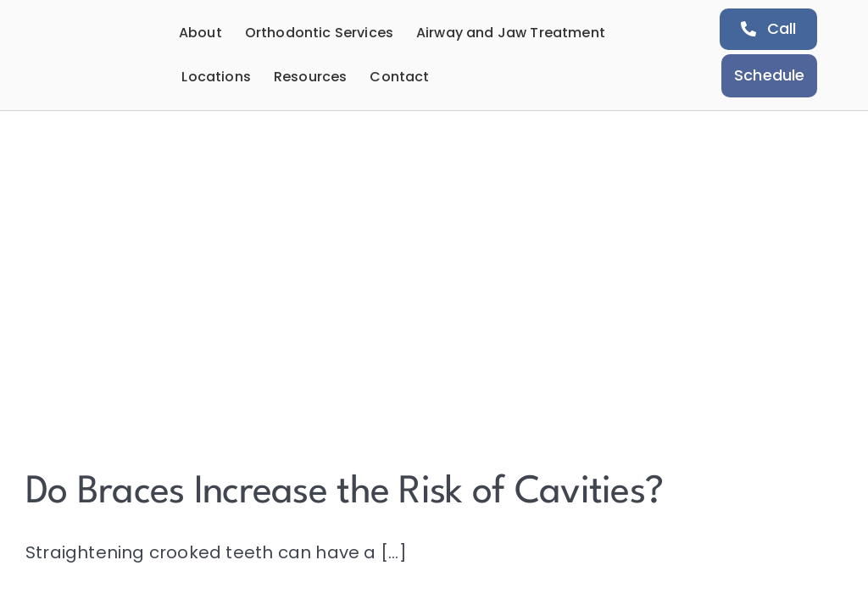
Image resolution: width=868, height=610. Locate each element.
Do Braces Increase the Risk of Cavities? (344, 493)
